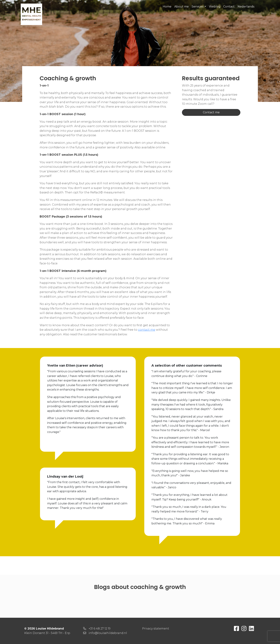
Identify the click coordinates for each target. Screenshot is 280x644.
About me (182, 7)
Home (167, 7)
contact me (147, 330)
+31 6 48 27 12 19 (100, 629)
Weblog (215, 7)
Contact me (211, 112)
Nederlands (246, 7)
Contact (229, 7)
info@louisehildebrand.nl (108, 633)
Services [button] (198, 7)
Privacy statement (156, 629)
